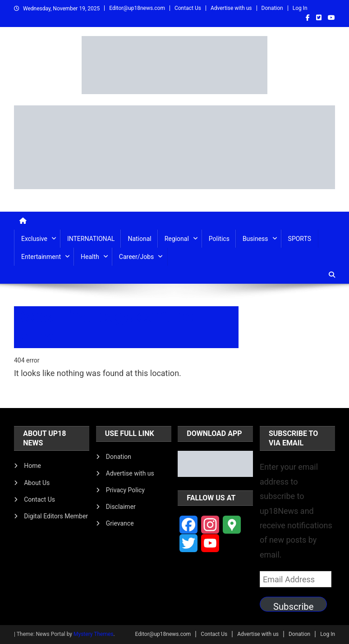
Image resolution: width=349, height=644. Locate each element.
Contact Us (188, 8)
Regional (177, 239)
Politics (219, 239)
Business (255, 239)
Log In (300, 8)
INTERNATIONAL (91, 239)
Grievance (120, 523)
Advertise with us (231, 8)
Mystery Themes (93, 634)
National (139, 239)
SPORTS (300, 239)
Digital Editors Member (56, 516)
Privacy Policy (125, 490)
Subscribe (294, 606)
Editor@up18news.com (137, 8)
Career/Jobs (137, 257)
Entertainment (41, 257)
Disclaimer (121, 507)
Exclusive (34, 239)
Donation (272, 8)
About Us (37, 483)
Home (32, 466)
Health (90, 257)
